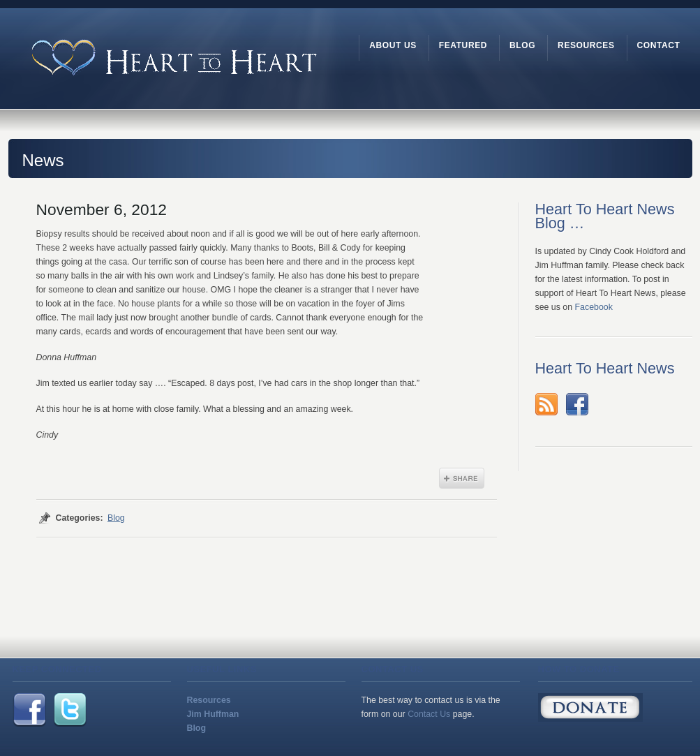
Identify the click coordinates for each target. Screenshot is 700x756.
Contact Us (429, 714)
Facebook (594, 307)
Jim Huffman (213, 714)
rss (546, 404)
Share (462, 478)
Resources (209, 700)
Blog (116, 518)
